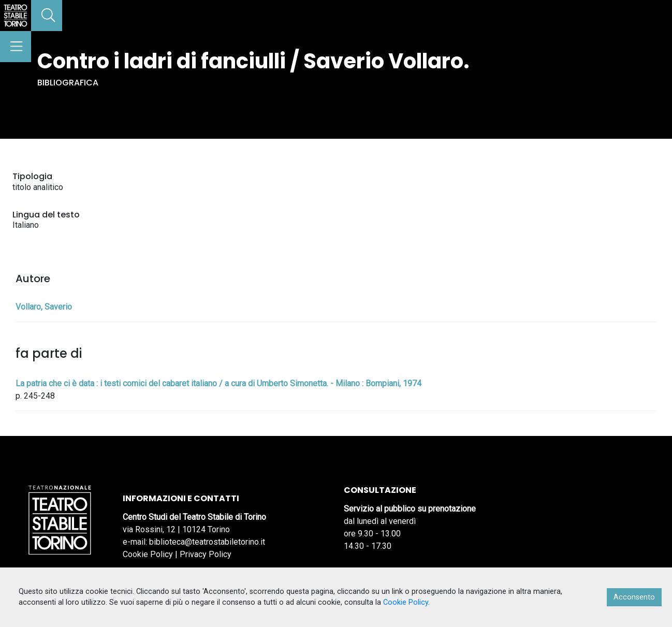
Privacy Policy (206, 554)
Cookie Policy (148, 554)
